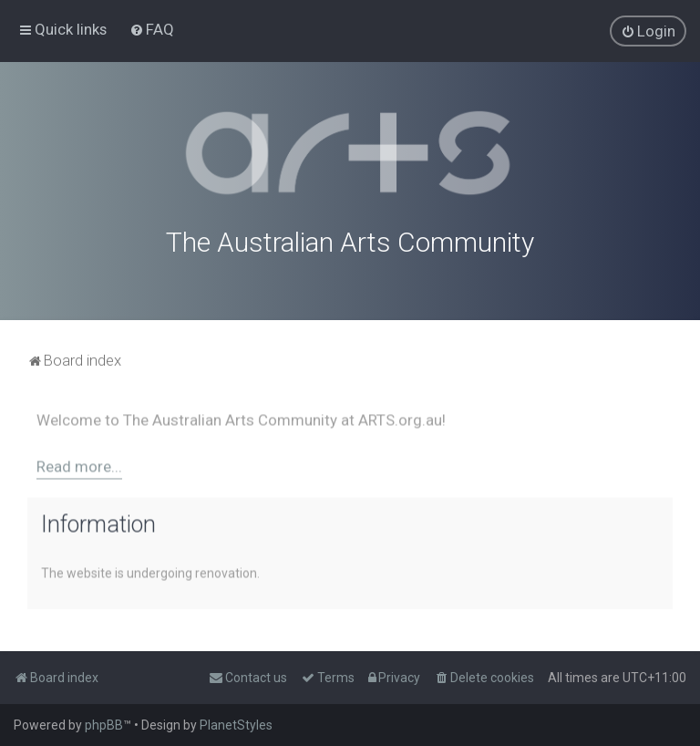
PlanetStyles (236, 725)
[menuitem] (152, 29)
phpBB (104, 725)
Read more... (79, 463)
